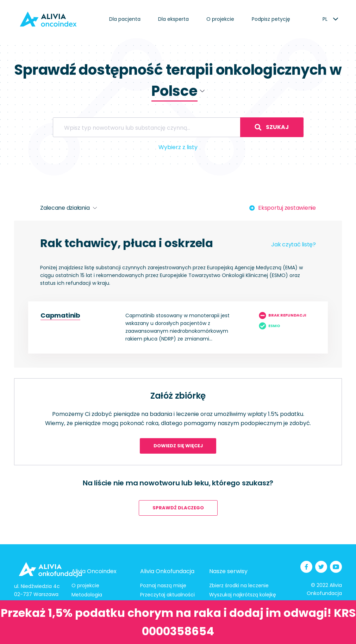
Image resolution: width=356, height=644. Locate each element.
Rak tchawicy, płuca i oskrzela (127, 243)
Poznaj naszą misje (163, 585)
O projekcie (220, 19)
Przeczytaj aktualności (167, 595)
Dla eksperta (173, 19)
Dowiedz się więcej (178, 446)
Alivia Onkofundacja (167, 571)
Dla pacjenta (125, 19)
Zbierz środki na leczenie (239, 585)
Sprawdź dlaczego (178, 508)
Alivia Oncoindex (94, 571)
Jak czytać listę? (293, 244)
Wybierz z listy (178, 147)
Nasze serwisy (228, 571)
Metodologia (87, 595)
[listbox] (325, 19)
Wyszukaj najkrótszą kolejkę (243, 595)
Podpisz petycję (271, 19)
